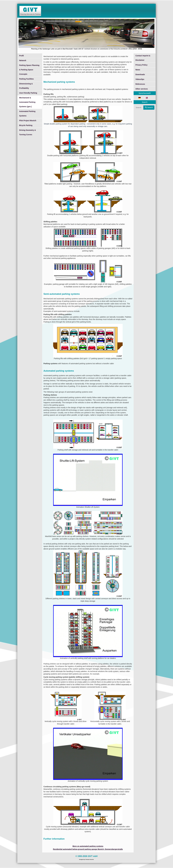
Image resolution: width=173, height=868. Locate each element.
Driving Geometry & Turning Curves (27, 132)
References (140, 84)
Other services (142, 89)
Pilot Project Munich (28, 121)
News (138, 70)
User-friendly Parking (28, 93)
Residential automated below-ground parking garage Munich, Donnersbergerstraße (88, 849)
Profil (21, 56)
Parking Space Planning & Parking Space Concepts (29, 70)
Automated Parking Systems (27, 114)
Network (23, 60)
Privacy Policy (141, 65)
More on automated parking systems (88, 846)
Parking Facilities (26, 79)
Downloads (140, 74)
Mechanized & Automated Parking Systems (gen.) (27, 102)
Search (149, 107)
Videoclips (140, 79)
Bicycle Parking (26, 125)
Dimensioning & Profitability (26, 86)
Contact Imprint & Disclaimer (143, 58)
